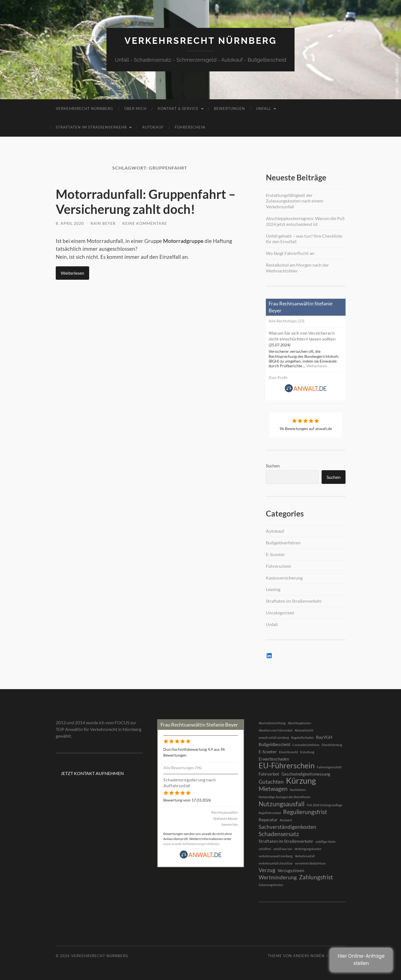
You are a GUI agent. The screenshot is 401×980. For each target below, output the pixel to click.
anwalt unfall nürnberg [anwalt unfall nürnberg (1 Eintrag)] (274, 738)
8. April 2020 (70, 223)
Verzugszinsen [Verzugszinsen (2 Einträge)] (291, 870)
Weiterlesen (72, 273)
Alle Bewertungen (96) (183, 768)
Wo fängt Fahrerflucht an (290, 253)
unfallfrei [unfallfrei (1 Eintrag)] (265, 849)
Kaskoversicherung (284, 578)
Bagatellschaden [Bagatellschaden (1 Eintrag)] (302, 738)
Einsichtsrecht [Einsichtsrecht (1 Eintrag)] (288, 752)
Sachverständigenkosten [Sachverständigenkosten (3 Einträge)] (287, 827)
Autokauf (153, 127)
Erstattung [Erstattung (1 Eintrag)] (307, 752)
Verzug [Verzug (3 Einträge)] (267, 870)
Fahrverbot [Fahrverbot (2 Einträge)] (269, 774)
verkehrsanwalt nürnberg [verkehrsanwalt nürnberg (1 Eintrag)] (276, 856)
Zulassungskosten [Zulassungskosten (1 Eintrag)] (271, 885)
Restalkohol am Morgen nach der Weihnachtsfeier (297, 268)
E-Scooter (275, 554)
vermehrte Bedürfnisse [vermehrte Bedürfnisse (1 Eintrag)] (310, 863)
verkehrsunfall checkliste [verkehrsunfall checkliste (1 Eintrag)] (276, 863)
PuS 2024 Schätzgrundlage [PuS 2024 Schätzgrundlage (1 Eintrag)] (325, 805)
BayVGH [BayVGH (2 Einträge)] (324, 737)
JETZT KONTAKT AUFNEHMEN (92, 773)
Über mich (135, 108)
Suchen (273, 466)
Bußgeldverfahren (283, 543)
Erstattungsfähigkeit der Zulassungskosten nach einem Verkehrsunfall (295, 201)
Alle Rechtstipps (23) (286, 321)
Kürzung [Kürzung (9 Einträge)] (301, 781)
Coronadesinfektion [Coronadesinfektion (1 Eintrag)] (306, 745)
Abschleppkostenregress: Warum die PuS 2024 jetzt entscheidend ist (305, 221)
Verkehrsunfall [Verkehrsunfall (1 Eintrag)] (305, 856)
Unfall (264, 108)
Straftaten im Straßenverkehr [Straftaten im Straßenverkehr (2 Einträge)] (286, 841)
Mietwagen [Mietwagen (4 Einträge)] (273, 789)
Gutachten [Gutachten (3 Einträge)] (271, 782)
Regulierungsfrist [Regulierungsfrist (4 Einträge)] (305, 812)
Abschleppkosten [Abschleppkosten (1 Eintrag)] (299, 723)
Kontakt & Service (178, 108)
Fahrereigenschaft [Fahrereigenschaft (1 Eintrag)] (329, 767)
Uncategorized (280, 613)
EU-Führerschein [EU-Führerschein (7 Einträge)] (287, 766)
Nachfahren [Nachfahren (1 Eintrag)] (298, 790)
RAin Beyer (103, 223)
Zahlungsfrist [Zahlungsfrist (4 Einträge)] (316, 877)
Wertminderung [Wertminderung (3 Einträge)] (278, 877)
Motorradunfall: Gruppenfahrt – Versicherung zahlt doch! (146, 202)
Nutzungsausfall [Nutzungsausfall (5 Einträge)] (282, 804)
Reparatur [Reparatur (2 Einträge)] (268, 820)
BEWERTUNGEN (229, 108)
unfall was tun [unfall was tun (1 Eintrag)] (283, 849)
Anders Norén (309, 956)
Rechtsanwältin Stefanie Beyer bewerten (225, 818)
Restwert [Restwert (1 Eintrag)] (286, 820)
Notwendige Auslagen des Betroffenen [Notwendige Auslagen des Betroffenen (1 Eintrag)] (285, 797)
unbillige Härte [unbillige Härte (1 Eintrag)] (325, 842)
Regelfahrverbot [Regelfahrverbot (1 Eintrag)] (270, 813)
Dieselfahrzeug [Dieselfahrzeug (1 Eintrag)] (332, 745)
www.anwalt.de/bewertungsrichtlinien (191, 844)
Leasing (273, 589)
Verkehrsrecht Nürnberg (201, 41)
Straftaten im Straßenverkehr (91, 127)
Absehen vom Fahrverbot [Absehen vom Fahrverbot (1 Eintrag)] (275, 730)
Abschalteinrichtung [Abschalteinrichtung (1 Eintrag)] (272, 723)
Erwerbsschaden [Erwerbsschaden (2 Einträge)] (274, 759)
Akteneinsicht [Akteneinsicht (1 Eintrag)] (304, 730)
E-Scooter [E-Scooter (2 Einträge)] (268, 752)
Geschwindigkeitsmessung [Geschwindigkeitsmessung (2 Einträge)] (306, 774)
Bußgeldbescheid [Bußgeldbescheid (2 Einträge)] (274, 744)
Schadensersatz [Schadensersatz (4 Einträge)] (279, 834)
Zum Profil (278, 377)
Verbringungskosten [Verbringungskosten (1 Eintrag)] (308, 849)
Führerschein (190, 127)
